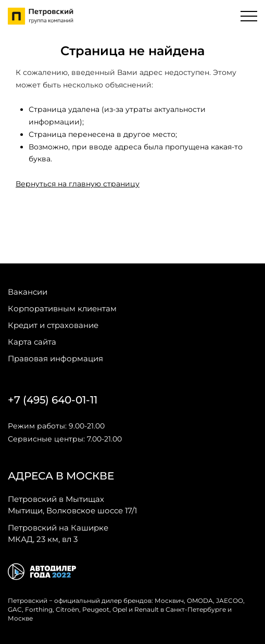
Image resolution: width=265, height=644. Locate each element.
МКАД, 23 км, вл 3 (58, 533)
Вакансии (28, 292)
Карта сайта (32, 342)
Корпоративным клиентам (62, 308)
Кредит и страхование (53, 325)
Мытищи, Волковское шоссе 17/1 (72, 504)
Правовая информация (55, 358)
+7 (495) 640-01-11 (53, 400)
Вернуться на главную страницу (78, 184)
